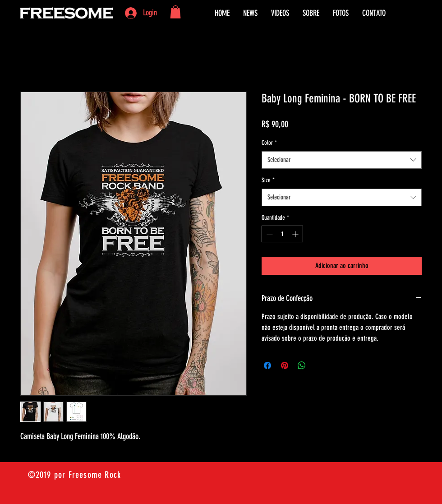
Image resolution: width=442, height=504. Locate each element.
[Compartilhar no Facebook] (267, 365)
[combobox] (342, 160)
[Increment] (296, 234)
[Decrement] (269, 234)
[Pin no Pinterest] (285, 365)
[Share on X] (319, 365)
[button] (175, 12)
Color (269, 143)
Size (268, 180)
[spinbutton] (282, 234)
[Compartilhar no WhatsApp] (302, 365)
